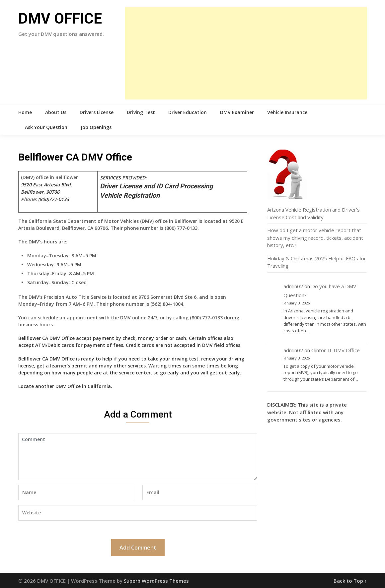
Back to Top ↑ (350, 581)
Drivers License (97, 112)
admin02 (293, 286)
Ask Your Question (46, 127)
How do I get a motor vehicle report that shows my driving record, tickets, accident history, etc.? (315, 238)
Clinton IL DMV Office (336, 350)
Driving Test (141, 112)
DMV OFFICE (60, 19)
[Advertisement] (246, 53)
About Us (56, 112)
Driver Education (188, 112)
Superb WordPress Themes (156, 581)
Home (25, 112)
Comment (138, 457)
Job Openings (96, 127)
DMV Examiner (237, 112)
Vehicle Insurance (287, 112)
